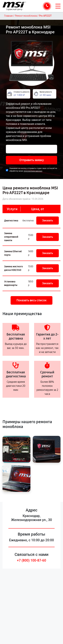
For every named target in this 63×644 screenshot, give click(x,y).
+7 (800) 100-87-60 (32, 560)
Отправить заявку (32, 160)
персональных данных (33, 171)
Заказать (48, 220)
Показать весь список (32, 300)
